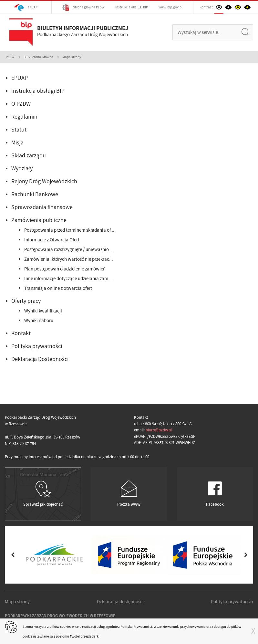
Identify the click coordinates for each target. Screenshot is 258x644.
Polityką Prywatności (136, 627)
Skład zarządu (29, 156)
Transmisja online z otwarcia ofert (58, 288)
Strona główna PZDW (83, 7)
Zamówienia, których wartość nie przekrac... (69, 259)
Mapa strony (17, 602)
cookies (66, 627)
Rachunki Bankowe (35, 194)
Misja (17, 143)
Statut (19, 130)
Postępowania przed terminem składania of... (69, 230)
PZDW (10, 57)
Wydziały (22, 169)
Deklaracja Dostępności (40, 359)
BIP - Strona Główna (38, 57)
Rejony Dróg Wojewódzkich (44, 181)
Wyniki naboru (39, 321)
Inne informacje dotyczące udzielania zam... (68, 279)
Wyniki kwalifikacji (43, 311)
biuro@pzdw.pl (159, 430)
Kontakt (21, 333)
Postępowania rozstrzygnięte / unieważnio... (68, 249)
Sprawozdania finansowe (42, 207)
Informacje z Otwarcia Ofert (52, 240)
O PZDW (21, 104)
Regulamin (24, 117)
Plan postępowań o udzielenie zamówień (65, 269)
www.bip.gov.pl (170, 7)
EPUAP (20, 78)
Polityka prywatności (37, 346)
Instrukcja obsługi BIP (132, 7)
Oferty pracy (26, 301)
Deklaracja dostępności (120, 602)
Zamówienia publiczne (39, 220)
